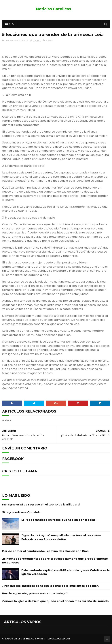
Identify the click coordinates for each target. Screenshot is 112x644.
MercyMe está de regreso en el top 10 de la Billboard (41, 505)
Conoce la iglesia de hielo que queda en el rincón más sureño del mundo (55, 602)
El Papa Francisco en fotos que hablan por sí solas (58, 520)
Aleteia (49, 41)
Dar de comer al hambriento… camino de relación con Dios (45, 552)
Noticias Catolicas (53, 9)
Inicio (9, 25)
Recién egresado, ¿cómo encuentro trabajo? (35, 594)
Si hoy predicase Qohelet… (22, 513)
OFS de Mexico (26, 639)
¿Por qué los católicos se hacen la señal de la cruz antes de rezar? (51, 586)
